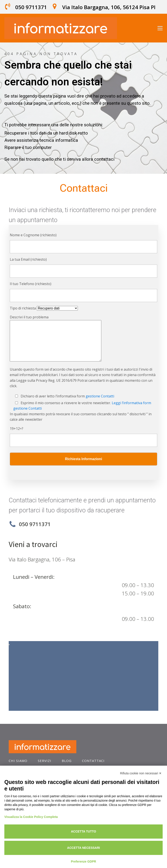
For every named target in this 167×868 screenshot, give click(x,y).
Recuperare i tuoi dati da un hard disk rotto (46, 133)
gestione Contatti (100, 396)
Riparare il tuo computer (28, 147)
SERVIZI (45, 761)
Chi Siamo (18, 761)
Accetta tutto (83, 831)
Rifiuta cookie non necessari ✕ (141, 773)
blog (67, 761)
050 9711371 (31, 7)
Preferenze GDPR (83, 861)
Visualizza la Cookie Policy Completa (31, 817)
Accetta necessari (84, 848)
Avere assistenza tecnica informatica (41, 140)
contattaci (93, 761)
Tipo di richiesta (44, 308)
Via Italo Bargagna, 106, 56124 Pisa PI (109, 7)
